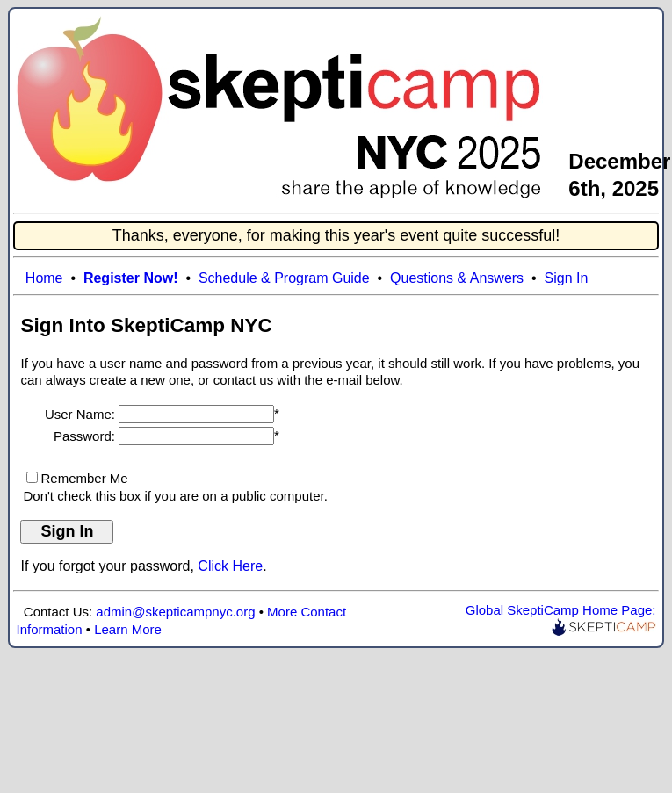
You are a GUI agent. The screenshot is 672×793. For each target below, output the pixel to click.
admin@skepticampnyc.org (175, 612)
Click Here (230, 566)
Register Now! (131, 278)
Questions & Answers (457, 278)
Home (44, 278)
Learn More (128, 629)
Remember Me (84, 478)
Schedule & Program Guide (284, 278)
